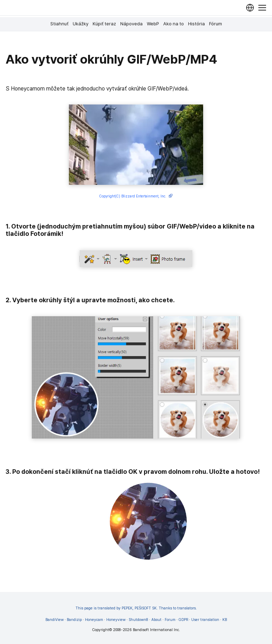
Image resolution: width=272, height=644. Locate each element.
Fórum (216, 24)
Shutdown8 (138, 620)
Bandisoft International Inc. (156, 630)
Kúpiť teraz (104, 24)
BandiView (55, 620)
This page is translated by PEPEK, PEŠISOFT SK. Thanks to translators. (136, 608)
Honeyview (116, 620)
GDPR (183, 620)
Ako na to (174, 24)
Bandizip (74, 620)
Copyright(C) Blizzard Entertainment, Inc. (136, 196)
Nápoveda (131, 24)
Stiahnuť (59, 24)
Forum (170, 620)
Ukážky (81, 24)
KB (225, 620)
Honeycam (94, 620)
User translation (205, 620)
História (196, 24)
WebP (153, 24)
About (156, 620)
